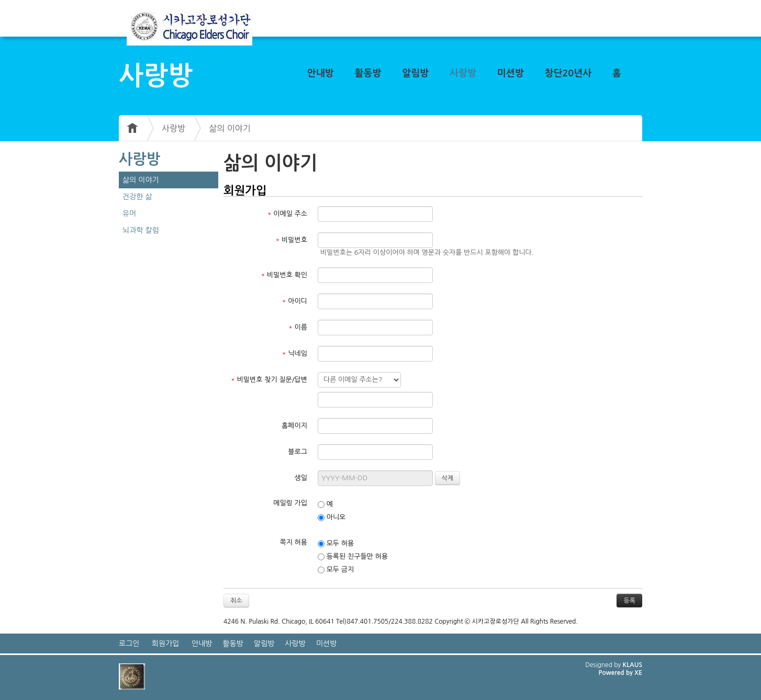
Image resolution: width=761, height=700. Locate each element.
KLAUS (633, 665)
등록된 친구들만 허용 (353, 557)
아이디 (295, 301)
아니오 (332, 517)
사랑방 (463, 73)
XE (638, 673)
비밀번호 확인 (284, 275)
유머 (129, 213)
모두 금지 (336, 570)
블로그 (298, 452)
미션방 (511, 73)
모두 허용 (336, 544)
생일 (301, 478)
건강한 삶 (137, 197)
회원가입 (166, 643)
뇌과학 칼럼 (141, 230)
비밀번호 (292, 240)
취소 (236, 601)
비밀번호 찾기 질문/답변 (269, 380)
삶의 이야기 (230, 128)
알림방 (415, 73)
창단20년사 (568, 73)
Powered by (616, 673)
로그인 (129, 643)
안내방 (321, 73)
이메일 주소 (287, 214)
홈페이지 (294, 426)
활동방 (368, 73)
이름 (298, 327)
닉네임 (295, 353)
